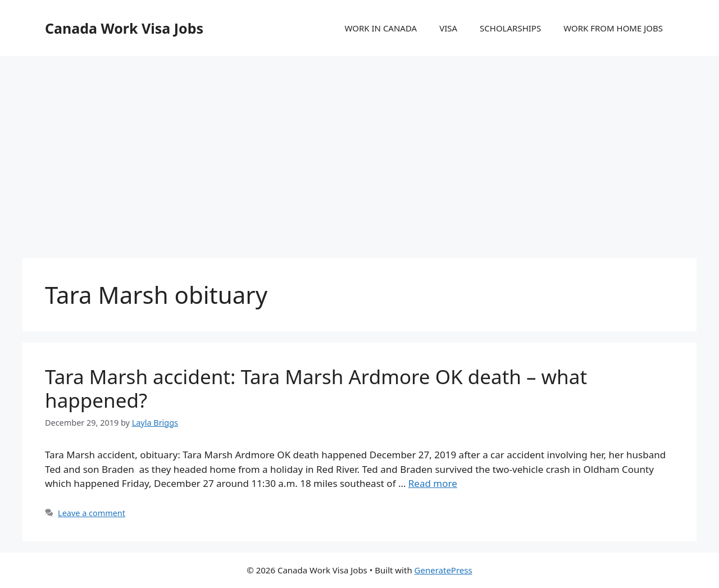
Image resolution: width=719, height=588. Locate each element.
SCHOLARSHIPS (510, 28)
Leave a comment (92, 513)
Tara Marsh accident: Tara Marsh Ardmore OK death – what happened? (316, 388)
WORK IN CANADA (381, 28)
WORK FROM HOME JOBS (613, 28)
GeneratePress (443, 570)
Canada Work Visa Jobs (124, 28)
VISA (448, 28)
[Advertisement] (359, 146)
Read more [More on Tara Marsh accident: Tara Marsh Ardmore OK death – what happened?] (433, 483)
